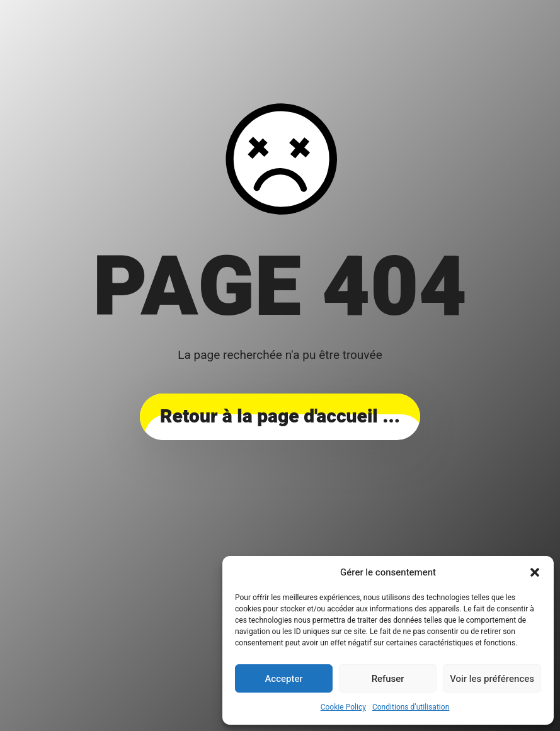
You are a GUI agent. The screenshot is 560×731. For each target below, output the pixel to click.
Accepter (283, 679)
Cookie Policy (343, 707)
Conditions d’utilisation (411, 707)
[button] (535, 572)
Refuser (388, 679)
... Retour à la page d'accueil (280, 417)
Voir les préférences (492, 679)
